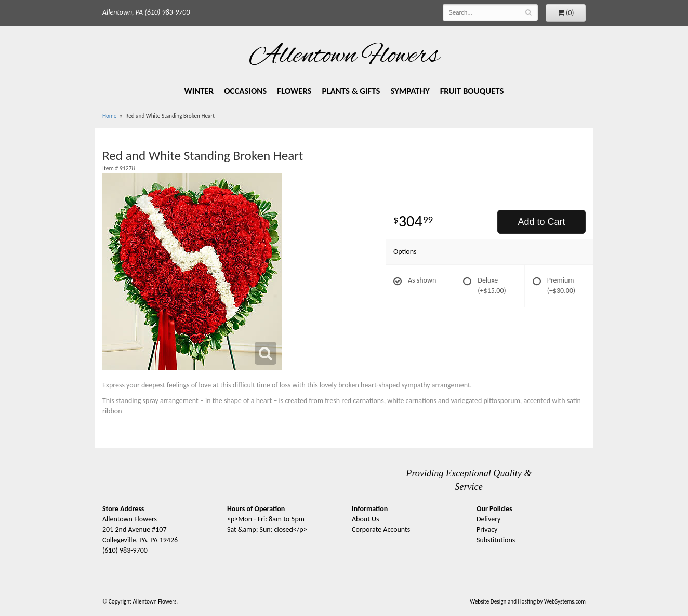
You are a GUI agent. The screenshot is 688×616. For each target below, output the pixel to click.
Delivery (488, 519)
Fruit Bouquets (472, 91)
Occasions (245, 91)
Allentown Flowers (344, 57)
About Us (366, 519)
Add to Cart (541, 222)
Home (109, 116)
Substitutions (496, 540)
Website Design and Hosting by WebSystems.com (528, 601)
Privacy (487, 530)
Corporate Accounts (381, 530)
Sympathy (410, 91)
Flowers (294, 91)
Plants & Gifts (351, 91)
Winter (199, 91)
